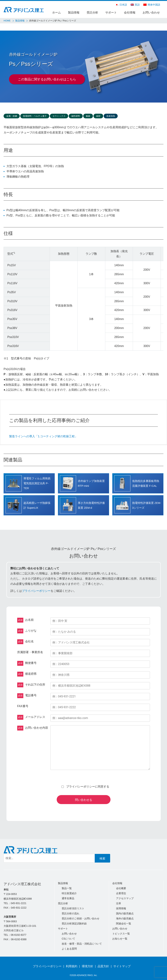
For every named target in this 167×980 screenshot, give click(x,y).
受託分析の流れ (70, 913)
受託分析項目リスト (73, 908)
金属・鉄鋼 (12, 116)
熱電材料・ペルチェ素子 (35, 116)
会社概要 (121, 888)
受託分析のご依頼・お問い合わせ (81, 918)
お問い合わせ (151, 13)
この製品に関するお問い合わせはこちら (47, 79)
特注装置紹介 (69, 893)
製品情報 (74, 13)
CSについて (68, 939)
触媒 (88, 116)
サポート (111, 13)
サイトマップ (122, 966)
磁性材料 (76, 116)
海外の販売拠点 (125, 918)
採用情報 (121, 908)
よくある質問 (69, 949)
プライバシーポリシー (36, 591)
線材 (98, 116)
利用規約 (72, 966)
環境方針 (88, 966)
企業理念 (121, 893)
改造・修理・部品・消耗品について (82, 944)
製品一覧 (67, 888)
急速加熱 (111, 116)
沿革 (119, 903)
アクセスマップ (125, 898)
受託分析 (92, 13)
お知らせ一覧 (120, 939)
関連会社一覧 (124, 924)
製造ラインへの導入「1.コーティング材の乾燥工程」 (43, 436)
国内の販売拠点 (125, 913)
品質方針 (103, 966)
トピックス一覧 (121, 934)
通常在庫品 (68, 898)
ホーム (57, 13)
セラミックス (59, 116)
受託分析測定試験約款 (74, 924)
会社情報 (130, 13)
